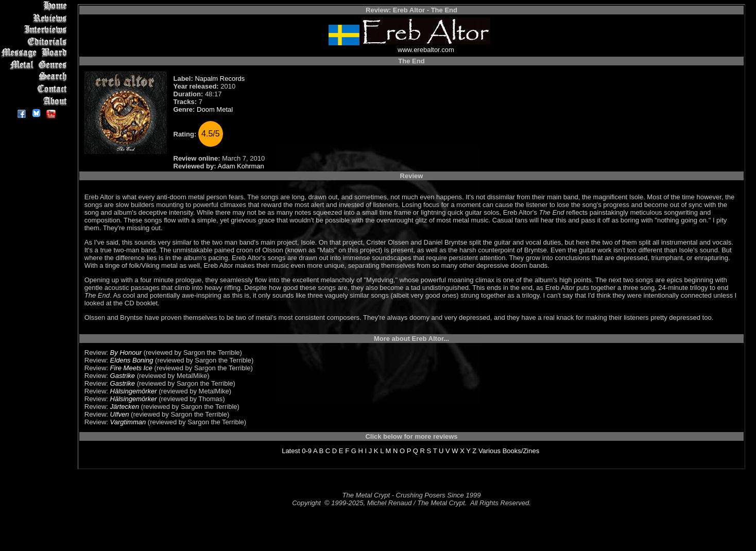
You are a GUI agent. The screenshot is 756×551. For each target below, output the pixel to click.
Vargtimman (128, 422)
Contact (36, 89)
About (36, 101)
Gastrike (123, 376)
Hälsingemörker (134, 391)
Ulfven (120, 414)
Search (36, 77)
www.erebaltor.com (426, 50)
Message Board (36, 53)
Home (36, 6)
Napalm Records (220, 79)
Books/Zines (521, 451)
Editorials (36, 41)
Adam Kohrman (241, 166)
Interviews (36, 30)
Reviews (36, 18)
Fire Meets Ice (131, 368)
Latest (291, 451)
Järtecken (125, 407)
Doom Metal (215, 109)
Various (489, 451)
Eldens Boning (132, 360)
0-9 (307, 451)
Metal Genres (36, 65)
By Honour (126, 352)
